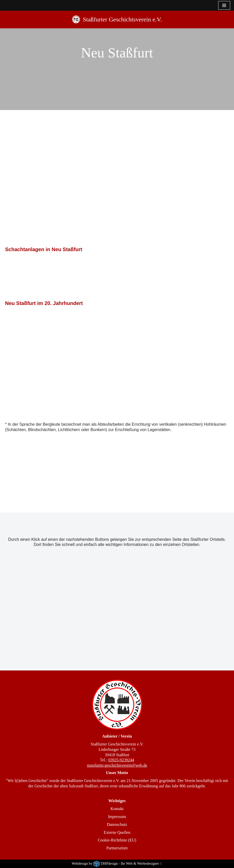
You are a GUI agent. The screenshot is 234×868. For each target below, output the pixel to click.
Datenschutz (117, 824)
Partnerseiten (117, 848)
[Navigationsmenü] (224, 5)
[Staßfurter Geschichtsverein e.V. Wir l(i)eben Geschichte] (117, 20)
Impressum (117, 817)
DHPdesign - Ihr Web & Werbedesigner (130, 863)
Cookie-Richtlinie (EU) (117, 840)
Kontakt (117, 809)
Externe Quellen (117, 832)
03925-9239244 (121, 760)
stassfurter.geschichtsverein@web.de (117, 765)
